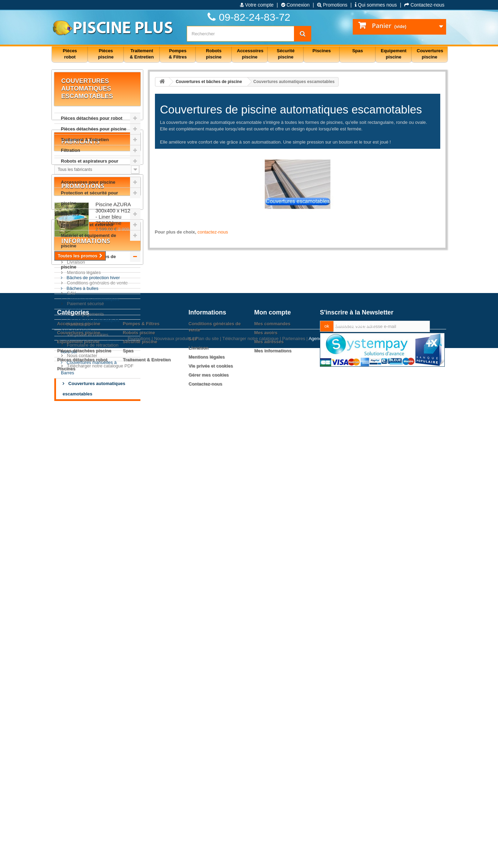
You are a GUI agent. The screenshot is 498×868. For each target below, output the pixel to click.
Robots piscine (139, 782)
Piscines (70, 214)
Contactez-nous (424, 5)
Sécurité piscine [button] (285, 54)
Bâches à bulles (82, 288)
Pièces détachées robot (82, 809)
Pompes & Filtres (141, 773)
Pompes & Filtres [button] (178, 54)
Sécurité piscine (140, 791)
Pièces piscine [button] (106, 54)
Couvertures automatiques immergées (90, 304)
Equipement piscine (78, 791)
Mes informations (273, 800)
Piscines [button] (322, 51)
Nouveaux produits (173, 858)
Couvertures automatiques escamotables (94, 389)
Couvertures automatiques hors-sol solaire (90, 325)
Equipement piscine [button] (394, 54)
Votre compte (257, 5)
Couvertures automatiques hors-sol (90, 346)
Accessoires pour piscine (88, 182)
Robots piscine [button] (214, 54)
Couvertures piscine (79, 782)
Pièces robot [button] (70, 54)
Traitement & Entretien (85, 140)
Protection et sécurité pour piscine (89, 198)
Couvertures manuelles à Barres (89, 368)
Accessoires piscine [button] (250, 54)
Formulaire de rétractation (92, 682)
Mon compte (273, 762)
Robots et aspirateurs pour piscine (90, 166)
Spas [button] (357, 51)
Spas (128, 800)
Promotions (332, 5)
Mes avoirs (266, 782)
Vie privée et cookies (87, 672)
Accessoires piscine (79, 773)
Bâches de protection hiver (93, 278)
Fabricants (80, 428)
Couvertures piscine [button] (430, 54)
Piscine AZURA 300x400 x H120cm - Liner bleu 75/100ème (118, 510)
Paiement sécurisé (85, 641)
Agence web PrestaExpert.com (339, 858)
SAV (71, 631)
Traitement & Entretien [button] (142, 54)
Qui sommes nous (376, 5)
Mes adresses (269, 791)
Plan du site (207, 858)
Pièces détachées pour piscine (94, 129)
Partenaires (78, 662)
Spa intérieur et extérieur (87, 225)
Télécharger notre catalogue (251, 858)
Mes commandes (272, 773)
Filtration (71, 150)
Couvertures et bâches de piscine (88, 262)
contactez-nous (213, 232)
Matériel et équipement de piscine (89, 241)
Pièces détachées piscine (84, 800)
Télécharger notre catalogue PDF (100, 703)
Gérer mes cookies (209, 825)
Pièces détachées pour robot (92, 118)
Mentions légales (83, 610)
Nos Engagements (85, 651)
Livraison (75, 599)
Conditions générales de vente (97, 620)
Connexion (296, 5)
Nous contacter (81, 693)
